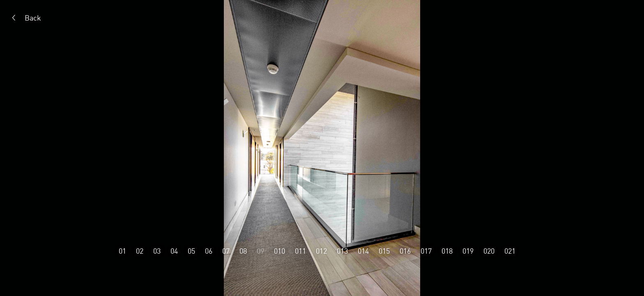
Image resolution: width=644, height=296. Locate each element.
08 (243, 251)
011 (300, 251)
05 (191, 251)
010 (279, 251)
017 (426, 251)
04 (174, 251)
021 (510, 251)
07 (226, 251)
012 (321, 251)
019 (468, 251)
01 (122, 251)
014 (363, 251)
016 (405, 251)
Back (33, 18)
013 (342, 251)
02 (140, 251)
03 (157, 251)
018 (447, 251)
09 (260, 251)
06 (209, 251)
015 (384, 251)
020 (489, 251)
